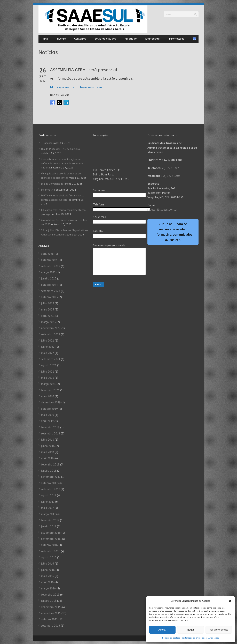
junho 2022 (48, 347)
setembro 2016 (51, 551)
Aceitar (162, 630)
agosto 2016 (49, 557)
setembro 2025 (51, 266)
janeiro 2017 (49, 526)
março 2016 (48, 588)
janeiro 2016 (49, 601)
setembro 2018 (51, 433)
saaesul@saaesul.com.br (162, 210)
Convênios (80, 39)
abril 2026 (47, 254)
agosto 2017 (49, 495)
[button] (230, 601)
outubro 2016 (49, 545)
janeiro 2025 (49, 278)
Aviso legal (214, 638)
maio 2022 (48, 353)
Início (46, 39)
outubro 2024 (49, 285)
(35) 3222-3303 (171, 176)
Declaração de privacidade (194, 638)
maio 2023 (48, 309)
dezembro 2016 (51, 533)
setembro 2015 (51, 626)
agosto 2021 (49, 365)
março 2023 (48, 322)
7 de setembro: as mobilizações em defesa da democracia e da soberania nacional (62, 163)
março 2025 (48, 272)
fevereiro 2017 (50, 520)
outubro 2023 (49, 297)
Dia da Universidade (52, 184)
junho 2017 (48, 502)
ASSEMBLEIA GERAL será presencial (84, 70)
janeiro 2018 (49, 471)
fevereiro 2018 (50, 464)
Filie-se (61, 39)
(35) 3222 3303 (170, 168)
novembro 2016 (51, 539)
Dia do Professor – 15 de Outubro (60, 149)
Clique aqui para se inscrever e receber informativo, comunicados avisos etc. (173, 232)
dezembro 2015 (51, 607)
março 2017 (48, 514)
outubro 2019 (49, 409)
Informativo (48, 190)
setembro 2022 (51, 334)
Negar (191, 630)
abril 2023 (47, 316)
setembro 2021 (51, 359)
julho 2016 (48, 564)
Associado (131, 39)
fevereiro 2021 (50, 390)
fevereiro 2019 (50, 427)
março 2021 (48, 384)
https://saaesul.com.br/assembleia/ (76, 87)
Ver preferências (219, 630)
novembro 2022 (51, 328)
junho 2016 (48, 570)
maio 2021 (48, 378)
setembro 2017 (50, 489)
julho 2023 (48, 303)
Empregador (153, 39)
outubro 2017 (49, 483)
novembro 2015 (51, 613)
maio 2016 (48, 576)
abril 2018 (47, 458)
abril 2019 (47, 421)
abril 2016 (47, 582)
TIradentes (47, 143)
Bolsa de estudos (105, 39)
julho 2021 (48, 372)
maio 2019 (48, 415)
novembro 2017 (51, 477)
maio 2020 (48, 396)
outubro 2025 (49, 260)
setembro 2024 (51, 291)
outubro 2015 (49, 619)
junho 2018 (48, 446)
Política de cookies (171, 638)
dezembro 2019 (51, 402)
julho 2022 (48, 340)
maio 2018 (48, 452)
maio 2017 (47, 508)
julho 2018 (48, 440)
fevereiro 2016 (50, 595)
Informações (177, 39)
